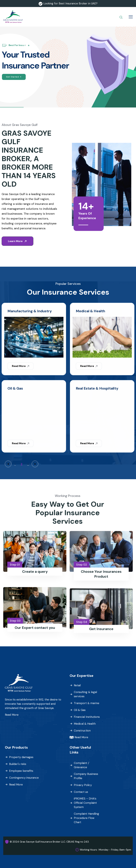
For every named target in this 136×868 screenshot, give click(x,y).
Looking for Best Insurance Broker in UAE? (70, 3)
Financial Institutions (87, 717)
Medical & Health (85, 724)
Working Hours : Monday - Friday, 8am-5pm (105, 850)
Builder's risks (18, 764)
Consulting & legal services (85, 694)
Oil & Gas (80, 710)
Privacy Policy (83, 785)
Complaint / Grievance (82, 765)
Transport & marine (87, 703)
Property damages (21, 757)
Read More (12, 715)
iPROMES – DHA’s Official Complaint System (85, 803)
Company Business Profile (86, 776)
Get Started (14, 77)
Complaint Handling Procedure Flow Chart (86, 818)
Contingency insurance (24, 778)
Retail (77, 685)
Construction (82, 731)
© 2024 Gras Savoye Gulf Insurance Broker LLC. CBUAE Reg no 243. (49, 842)
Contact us (81, 792)
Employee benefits (21, 771)
